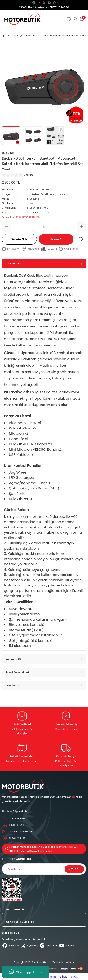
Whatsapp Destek (26, 972)
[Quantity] (44, 227)
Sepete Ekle (19, 239)
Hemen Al (56, 239)
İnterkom (35, 194)
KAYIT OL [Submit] (75, 869)
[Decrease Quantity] (7, 227)
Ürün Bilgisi (13, 263)
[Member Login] (75, 19)
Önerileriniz (13, 685)
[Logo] (22, 19)
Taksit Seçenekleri (17, 672)
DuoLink (34, 199)
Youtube (67, 945)
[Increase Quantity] (81, 227)
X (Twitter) (29, 945)
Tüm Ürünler (48, 194)
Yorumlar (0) (14, 659)
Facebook (10, 945)
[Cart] (82, 19)
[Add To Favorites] (81, 239)
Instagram (48, 945)
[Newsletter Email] (44, 869)
